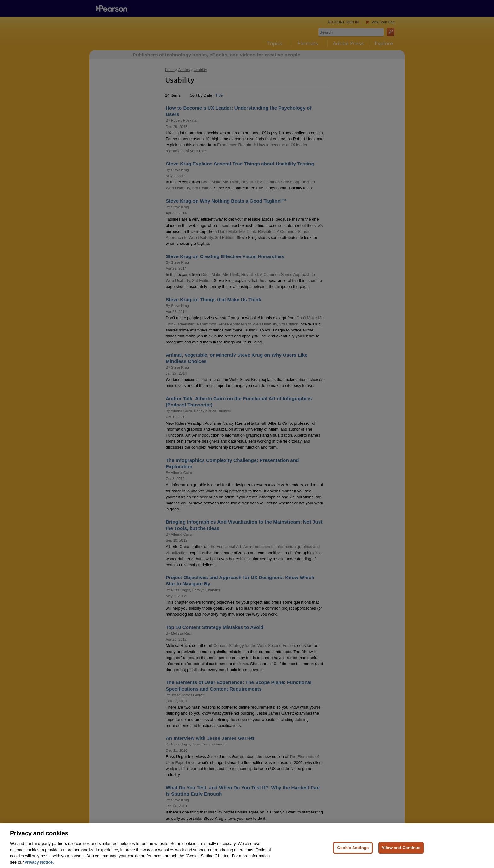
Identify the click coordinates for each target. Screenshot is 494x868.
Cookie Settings (353, 853)
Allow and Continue (401, 853)
